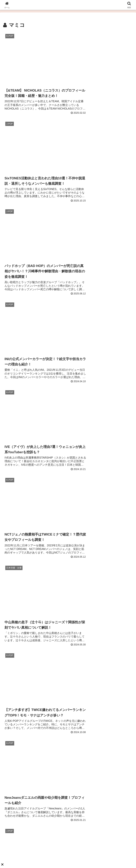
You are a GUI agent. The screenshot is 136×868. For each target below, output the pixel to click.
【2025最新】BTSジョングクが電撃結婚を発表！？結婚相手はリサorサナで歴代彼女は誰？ (35, 605)
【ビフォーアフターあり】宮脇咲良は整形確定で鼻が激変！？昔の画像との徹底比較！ (101, 556)
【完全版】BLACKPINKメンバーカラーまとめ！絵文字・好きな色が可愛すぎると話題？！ (35, 653)
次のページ (68, 435)
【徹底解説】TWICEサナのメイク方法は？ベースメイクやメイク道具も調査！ (101, 653)
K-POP (10, 528)
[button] (125, 478)
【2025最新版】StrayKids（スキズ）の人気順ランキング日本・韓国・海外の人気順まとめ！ (101, 702)
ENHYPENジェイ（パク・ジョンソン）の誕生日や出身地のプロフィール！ (35, 750)
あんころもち (68, 797)
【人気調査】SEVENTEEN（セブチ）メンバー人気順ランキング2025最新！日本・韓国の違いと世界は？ (35, 556)
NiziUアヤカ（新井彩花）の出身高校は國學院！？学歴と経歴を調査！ (101, 605)
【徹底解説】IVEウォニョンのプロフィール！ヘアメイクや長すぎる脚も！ (35, 702)
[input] (68, 478)
